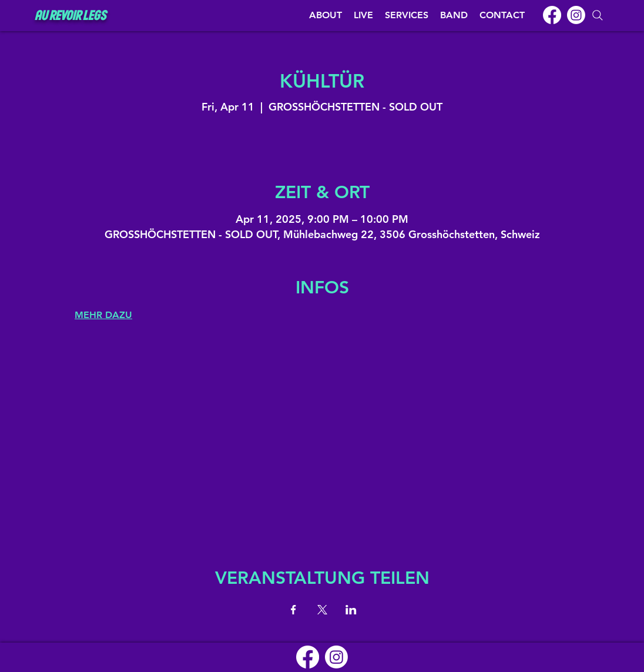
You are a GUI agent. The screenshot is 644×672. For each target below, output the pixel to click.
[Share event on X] (322, 610)
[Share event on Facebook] (294, 610)
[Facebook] (552, 15)
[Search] (598, 15)
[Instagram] (576, 15)
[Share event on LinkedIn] (351, 610)
